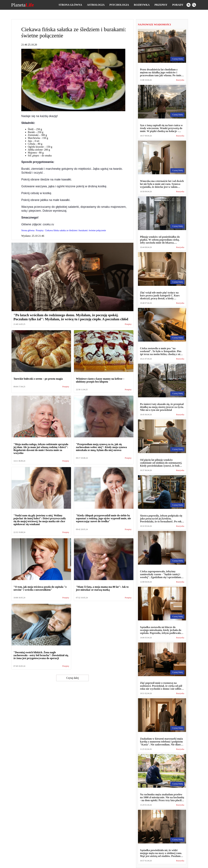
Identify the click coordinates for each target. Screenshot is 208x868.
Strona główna (70, 5)
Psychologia (119, 5)
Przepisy (161, 5)
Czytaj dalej (73, 678)
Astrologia (96, 5)
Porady (178, 5)
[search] (194, 5)
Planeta (23, 5)
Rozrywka (142, 5)
